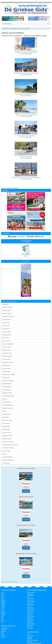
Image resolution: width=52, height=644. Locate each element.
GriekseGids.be (7, 24)
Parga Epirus (30, 621)
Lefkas (3, 609)
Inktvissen (5, 399)
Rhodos (3, 594)
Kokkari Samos (31, 605)
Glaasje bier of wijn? (7, 353)
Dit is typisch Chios (7, 335)
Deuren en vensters (7, 332)
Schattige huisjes (6, 426)
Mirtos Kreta (30, 615)
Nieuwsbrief (30, 642)
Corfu (2, 599)
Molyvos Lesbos (31, 616)
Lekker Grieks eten (7, 414)
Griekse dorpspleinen (7, 356)
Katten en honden (6, 402)
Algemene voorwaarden (33, 640)
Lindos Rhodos (31, 610)
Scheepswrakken (6, 430)
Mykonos (3, 606)
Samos (3, 597)
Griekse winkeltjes (7, 390)
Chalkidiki (3, 630)
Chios (2, 610)
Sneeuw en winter (6, 433)
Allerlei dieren (6, 304)
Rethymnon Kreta (31, 624)
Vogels (4, 454)
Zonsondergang (6, 463)
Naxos (3, 618)
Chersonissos (30, 600)
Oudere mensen (6, 423)
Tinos (2, 619)
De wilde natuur (6, 329)
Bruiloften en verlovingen (8, 316)
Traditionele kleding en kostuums (10, 445)
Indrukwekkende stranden (8, 396)
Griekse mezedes (6, 368)
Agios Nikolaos (31, 596)
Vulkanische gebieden (7, 457)
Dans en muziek (6, 323)
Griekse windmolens (7, 387)
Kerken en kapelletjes (7, 405)
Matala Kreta (30, 613)
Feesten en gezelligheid (8, 344)
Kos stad (29, 606)
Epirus (3, 633)
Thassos (3, 615)
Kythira (3, 605)
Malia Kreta (30, 612)
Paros (2, 616)
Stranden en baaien (7, 439)
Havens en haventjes (7, 393)
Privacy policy (30, 636)
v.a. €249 (26, 548)
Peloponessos (4, 628)
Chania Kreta (30, 599)
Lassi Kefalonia (31, 609)
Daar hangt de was (7, 320)
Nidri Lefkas (30, 618)
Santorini (3, 602)
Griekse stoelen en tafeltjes (9, 375)
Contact (29, 634)
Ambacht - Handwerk (7, 307)
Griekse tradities (13, 29)
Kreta (2, 593)
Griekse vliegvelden (7, 384)
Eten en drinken (6, 338)
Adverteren (30, 639)
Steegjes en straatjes (7, 436)
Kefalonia (3, 603)
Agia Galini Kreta (31, 593)
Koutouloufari (30, 607)
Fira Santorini (30, 603)
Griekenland (5, 29)
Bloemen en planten (7, 313)
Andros (3, 621)
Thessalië (3, 636)
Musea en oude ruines (7, 420)
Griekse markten (6, 365)
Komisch (4, 411)
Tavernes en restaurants (8, 442)
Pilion (2, 634)
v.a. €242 (26, 519)
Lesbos (3, 607)
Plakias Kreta (30, 622)
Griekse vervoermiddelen (8, 381)
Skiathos (3, 613)
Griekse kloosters (6, 359)
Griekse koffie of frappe (8, 362)
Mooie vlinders (6, 417)
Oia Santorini (30, 619)
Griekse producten (7, 371)
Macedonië (4, 631)
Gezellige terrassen (7, 350)
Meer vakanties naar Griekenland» (9, 582)
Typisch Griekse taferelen (8, 448)
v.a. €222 (26, 491)
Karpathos (3, 612)
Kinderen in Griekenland (8, 408)
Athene (29, 597)
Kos (2, 596)
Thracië (3, 637)
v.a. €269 (26, 576)
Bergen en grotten (6, 310)
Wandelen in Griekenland (8, 460)
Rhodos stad (30, 625)
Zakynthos (4, 600)
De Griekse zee (6, 326)
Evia (2, 622)
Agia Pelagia (30, 594)
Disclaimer (30, 637)
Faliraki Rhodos (31, 602)
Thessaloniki (30, 628)
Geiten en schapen (7, 347)
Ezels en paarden (6, 341)
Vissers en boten (6, 451)
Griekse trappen (6, 378)
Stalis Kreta (30, 627)
